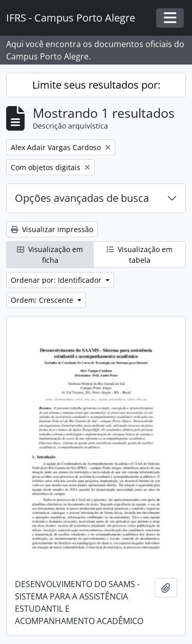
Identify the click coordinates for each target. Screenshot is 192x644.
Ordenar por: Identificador (57, 280)
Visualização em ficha (50, 255)
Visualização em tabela (140, 255)
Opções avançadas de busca (82, 198)
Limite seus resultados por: (96, 85)
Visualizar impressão (52, 229)
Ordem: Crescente (43, 300)
